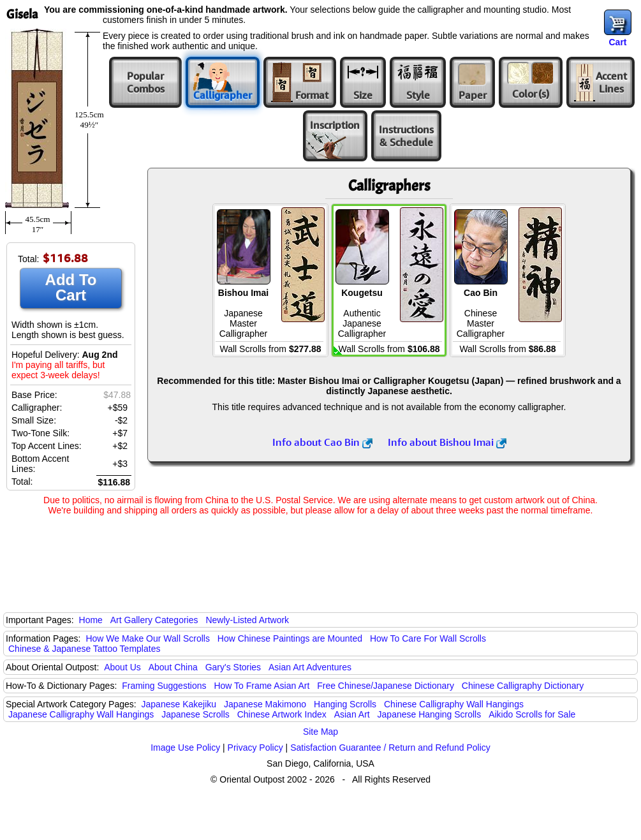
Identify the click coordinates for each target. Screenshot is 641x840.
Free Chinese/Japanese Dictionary (386, 686)
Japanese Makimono (265, 704)
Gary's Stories (233, 667)
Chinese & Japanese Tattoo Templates (84, 649)
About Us (122, 667)
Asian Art (352, 714)
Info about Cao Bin (322, 442)
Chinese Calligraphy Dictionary (523, 686)
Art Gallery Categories (154, 620)
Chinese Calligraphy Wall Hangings (454, 704)
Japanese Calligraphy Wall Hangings (81, 714)
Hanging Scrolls (345, 704)
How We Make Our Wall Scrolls (147, 638)
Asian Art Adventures (310, 667)
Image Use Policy (185, 748)
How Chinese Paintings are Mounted (290, 638)
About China (173, 667)
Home (91, 620)
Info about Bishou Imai (447, 442)
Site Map (320, 732)
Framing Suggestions (164, 686)
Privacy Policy (255, 748)
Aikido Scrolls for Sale (532, 714)
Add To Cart (71, 287)
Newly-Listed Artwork (247, 620)
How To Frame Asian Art (262, 686)
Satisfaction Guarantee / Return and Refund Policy (390, 748)
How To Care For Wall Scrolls (428, 638)
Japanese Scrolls (195, 714)
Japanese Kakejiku (179, 704)
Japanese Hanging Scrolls (430, 714)
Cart (617, 42)
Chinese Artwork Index (282, 714)
